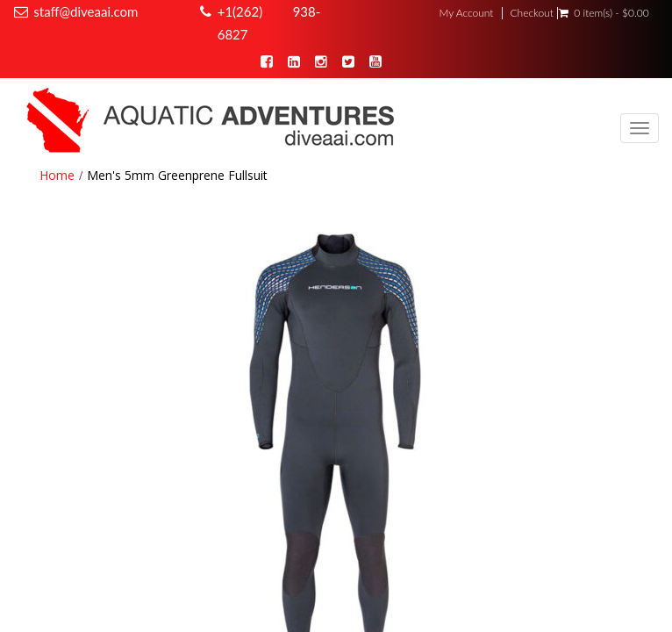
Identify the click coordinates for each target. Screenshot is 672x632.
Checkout (531, 13)
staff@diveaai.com (86, 11)
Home (57, 175)
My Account (466, 13)
